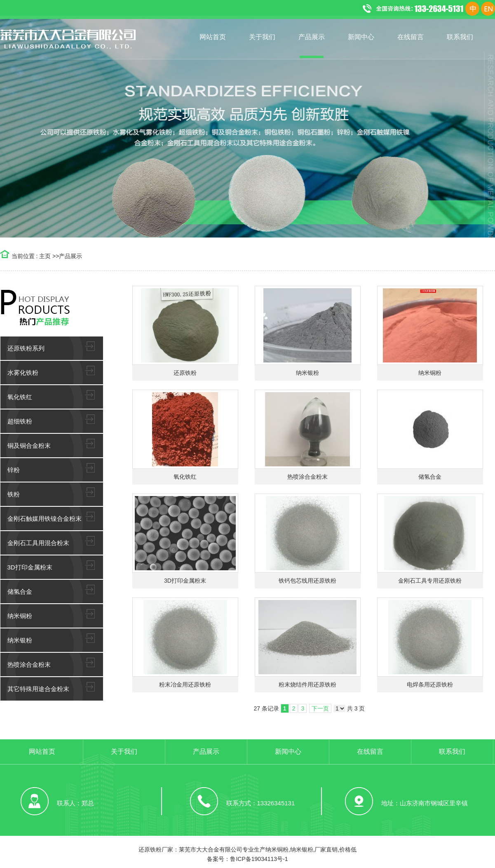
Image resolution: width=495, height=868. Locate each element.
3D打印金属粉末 (185, 581)
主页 (45, 256)
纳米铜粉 (430, 373)
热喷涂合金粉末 (307, 477)
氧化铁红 (185, 477)
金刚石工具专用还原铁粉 (430, 581)
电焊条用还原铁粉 (430, 685)
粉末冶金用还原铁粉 (185, 685)
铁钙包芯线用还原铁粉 (307, 581)
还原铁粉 (185, 373)
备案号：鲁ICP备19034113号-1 (247, 859)
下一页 (320, 708)
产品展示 (70, 256)
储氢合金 (430, 477)
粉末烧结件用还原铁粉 (307, 685)
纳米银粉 (307, 373)
